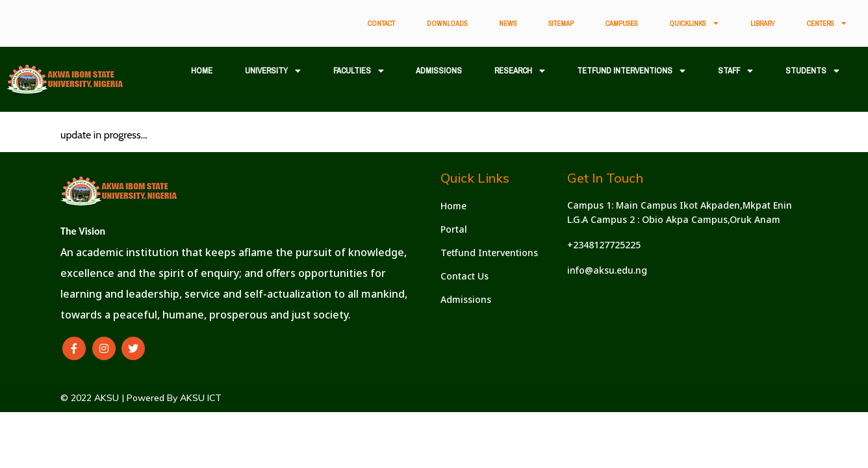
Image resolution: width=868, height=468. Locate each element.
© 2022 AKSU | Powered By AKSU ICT (141, 398)
